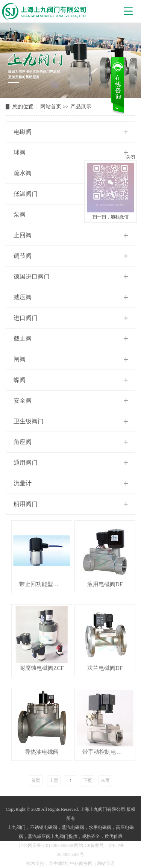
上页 (54, 780)
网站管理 (106, 863)
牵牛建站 (58, 863)
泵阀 (20, 214)
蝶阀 (20, 380)
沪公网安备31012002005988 (46, 845)
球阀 (20, 152)
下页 (88, 780)
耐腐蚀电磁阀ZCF (42, 668)
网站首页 (51, 107)
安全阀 (23, 401)
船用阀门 (26, 504)
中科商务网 (81, 863)
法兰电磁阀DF (105, 668)
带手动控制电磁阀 (105, 752)
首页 (36, 780)
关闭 (130, 157)
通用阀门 (26, 463)
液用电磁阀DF (105, 584)
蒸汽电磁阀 (73, 827)
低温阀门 (26, 194)
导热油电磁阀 (42, 752)
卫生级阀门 (29, 421)
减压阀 (23, 297)
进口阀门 (26, 318)
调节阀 (23, 256)
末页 (105, 780)
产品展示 (81, 107)
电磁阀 (23, 132)
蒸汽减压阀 (39, 836)
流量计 (23, 483)
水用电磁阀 (100, 827)
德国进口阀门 (32, 276)
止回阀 (23, 235)
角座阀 (23, 442)
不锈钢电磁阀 (44, 827)
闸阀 (20, 359)
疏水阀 (23, 173)
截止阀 (23, 339)
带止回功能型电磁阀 (45, 584)
